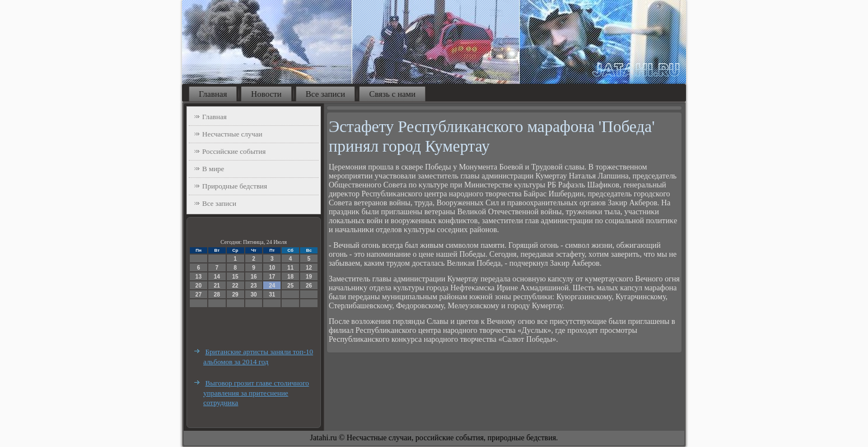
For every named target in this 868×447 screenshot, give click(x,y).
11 (290, 268)
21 (217, 286)
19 (309, 277)
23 (253, 286)
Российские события (234, 151)
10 (272, 268)
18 (290, 277)
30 (253, 295)
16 (253, 277)
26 (309, 286)
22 (235, 286)
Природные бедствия (235, 186)
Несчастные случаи (232, 134)
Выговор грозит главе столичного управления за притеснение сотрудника (256, 393)
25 (290, 286)
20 (199, 286)
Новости (266, 94)
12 (309, 268)
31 (272, 295)
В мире (213, 169)
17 (272, 277)
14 (217, 277)
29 (235, 295)
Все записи (325, 94)
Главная (213, 94)
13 (199, 277)
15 (235, 277)
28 (217, 295)
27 (199, 295)
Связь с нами (392, 94)
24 (272, 286)
